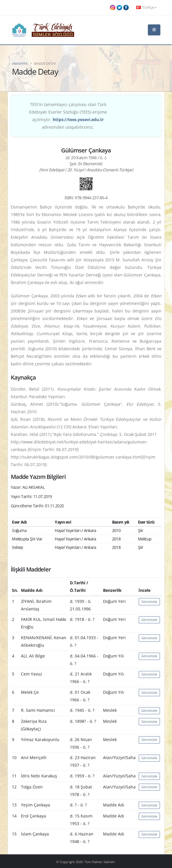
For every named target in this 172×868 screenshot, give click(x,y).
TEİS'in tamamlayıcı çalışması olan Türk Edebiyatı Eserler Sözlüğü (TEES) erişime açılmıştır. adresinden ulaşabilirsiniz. (68, 116)
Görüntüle (149, 602)
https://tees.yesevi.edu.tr (78, 119)
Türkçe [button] (146, 7)
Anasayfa (20, 63)
